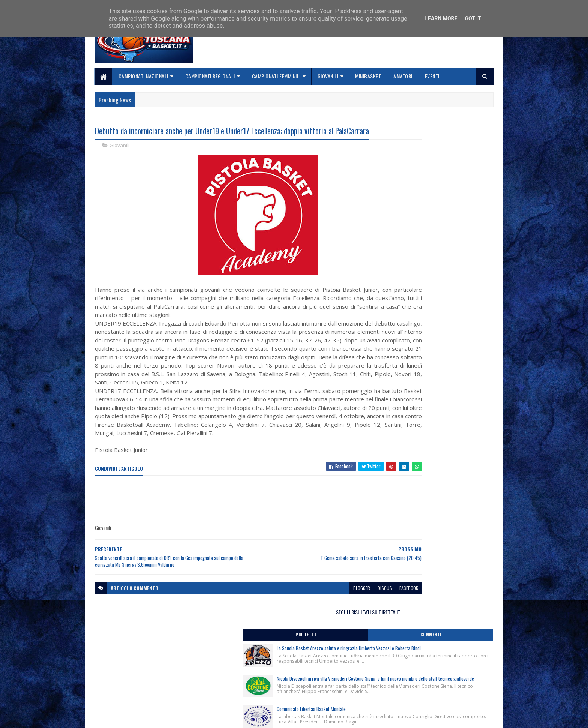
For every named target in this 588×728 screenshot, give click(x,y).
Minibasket (368, 76)
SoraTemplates (130, 718)
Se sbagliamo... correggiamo (264, 696)
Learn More (441, 18)
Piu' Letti (403, 156)
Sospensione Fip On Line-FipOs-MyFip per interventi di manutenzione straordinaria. (423, 373)
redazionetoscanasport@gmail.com (447, 670)
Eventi (432, 76)
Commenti (463, 156)
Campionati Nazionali (143, 76)
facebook (347, 627)
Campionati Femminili (276, 76)
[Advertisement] (231, 540)
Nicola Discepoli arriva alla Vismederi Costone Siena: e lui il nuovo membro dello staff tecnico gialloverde (447, 223)
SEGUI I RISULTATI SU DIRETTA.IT (434, 133)
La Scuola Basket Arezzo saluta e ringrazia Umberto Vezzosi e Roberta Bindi (448, 173)
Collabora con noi (251, 688)
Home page (243, 670)
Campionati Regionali (210, 76)
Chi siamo (242, 679)
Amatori (403, 76)
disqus (323, 627)
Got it (473, 18)
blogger (300, 627)
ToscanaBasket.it (406, 441)
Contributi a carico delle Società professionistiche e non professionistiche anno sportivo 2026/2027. (430, 340)
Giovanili (328, 76)
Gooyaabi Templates (193, 718)
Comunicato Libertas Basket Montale (442, 264)
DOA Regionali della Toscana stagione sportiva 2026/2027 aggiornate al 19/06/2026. (429, 395)
